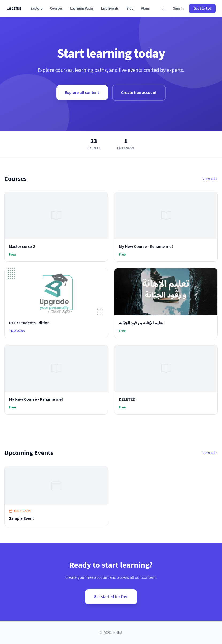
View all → (210, 179)
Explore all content (82, 93)
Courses (56, 9)
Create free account (139, 93)
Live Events (110, 9)
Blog (130, 9)
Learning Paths (82, 9)
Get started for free (111, 597)
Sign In (178, 9)
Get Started (202, 9)
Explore (37, 9)
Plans (145, 9)
